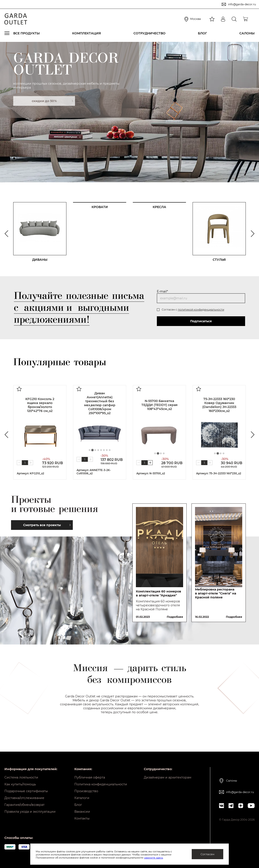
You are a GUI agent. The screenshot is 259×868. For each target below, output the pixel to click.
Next (253, 234)
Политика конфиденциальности (101, 784)
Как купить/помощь (20, 784)
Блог (202, 33)
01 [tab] (14, 152)
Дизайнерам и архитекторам (168, 777)
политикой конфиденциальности (201, 310)
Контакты (82, 818)
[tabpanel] (129, 112)
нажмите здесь (154, 858)
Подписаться (201, 321)
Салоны (247, 33)
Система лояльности (21, 777)
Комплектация (86, 33)
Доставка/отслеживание (24, 798)
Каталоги (82, 798)
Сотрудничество (149, 33)
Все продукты (26, 33)
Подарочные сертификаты (26, 791)
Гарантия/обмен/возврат (24, 805)
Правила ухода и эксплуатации (30, 812)
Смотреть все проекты (47, 525)
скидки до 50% (52, 101)
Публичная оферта (90, 777)
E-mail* (162, 291)
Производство (86, 791)
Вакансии (82, 812)
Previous (6, 234)
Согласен (207, 854)
